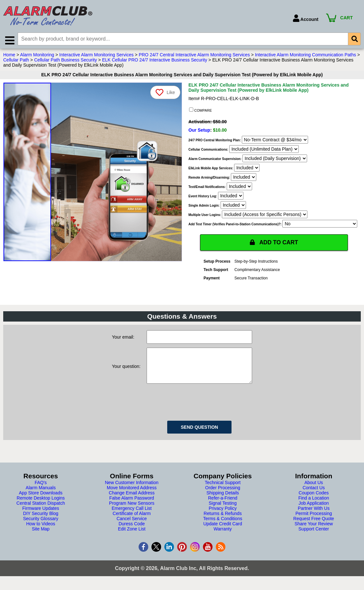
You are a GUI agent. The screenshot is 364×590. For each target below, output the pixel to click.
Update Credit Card (223, 531)
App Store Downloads (41, 500)
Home (9, 56)
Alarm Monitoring (37, 56)
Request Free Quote (314, 526)
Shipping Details (223, 500)
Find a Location (314, 505)
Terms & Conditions (223, 526)
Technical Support (223, 490)
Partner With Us (314, 516)
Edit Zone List (132, 536)
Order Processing (223, 495)
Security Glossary (41, 526)
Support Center (314, 536)
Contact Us (314, 495)
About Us (314, 490)
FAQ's (41, 490)
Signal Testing (223, 510)
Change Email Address (132, 500)
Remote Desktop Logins (41, 505)
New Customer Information (132, 490)
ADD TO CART (274, 243)
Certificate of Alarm (132, 521)
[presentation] (196, 408)
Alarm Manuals (41, 495)
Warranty (223, 536)
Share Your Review (314, 531)
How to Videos (41, 531)
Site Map (41, 536)
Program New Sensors (132, 510)
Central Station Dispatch (41, 510)
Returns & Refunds (223, 521)
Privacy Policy (223, 516)
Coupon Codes (314, 500)
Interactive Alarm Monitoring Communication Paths (305, 56)
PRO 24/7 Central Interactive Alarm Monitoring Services (194, 56)
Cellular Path (16, 61)
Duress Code (132, 531)
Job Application (314, 510)
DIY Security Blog (41, 521)
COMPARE (200, 111)
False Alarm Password (132, 505)
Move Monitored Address (132, 495)
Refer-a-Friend (223, 505)
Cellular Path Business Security (65, 61)
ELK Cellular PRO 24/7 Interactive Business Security (155, 61)
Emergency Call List (132, 516)
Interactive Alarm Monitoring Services (96, 56)
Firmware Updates (41, 516)
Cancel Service (132, 526)
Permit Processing (314, 521)
